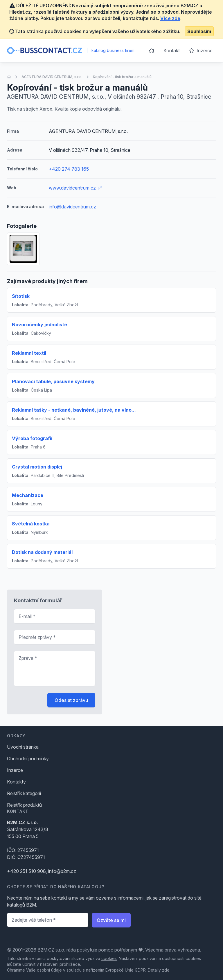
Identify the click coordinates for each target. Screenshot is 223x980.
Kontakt (172, 51)
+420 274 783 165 (69, 169)
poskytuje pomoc (95, 950)
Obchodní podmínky (28, 759)
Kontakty (16, 782)
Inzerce (201, 51)
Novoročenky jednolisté (39, 325)
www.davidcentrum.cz (75, 188)
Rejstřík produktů (24, 805)
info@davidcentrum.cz (72, 207)
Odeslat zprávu (71, 700)
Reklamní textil (29, 353)
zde (166, 970)
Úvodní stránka (23, 747)
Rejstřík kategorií (24, 793)
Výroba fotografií (32, 438)
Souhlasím (199, 31)
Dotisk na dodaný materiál (42, 552)
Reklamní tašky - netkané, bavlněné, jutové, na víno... (74, 410)
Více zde (170, 18)
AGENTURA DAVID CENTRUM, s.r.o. (52, 77)
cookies (109, 958)
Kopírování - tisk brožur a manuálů (122, 77)
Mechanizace (28, 495)
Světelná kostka (31, 524)
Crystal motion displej (37, 467)
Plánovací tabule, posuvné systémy (53, 381)
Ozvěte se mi (111, 920)
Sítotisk (21, 296)
